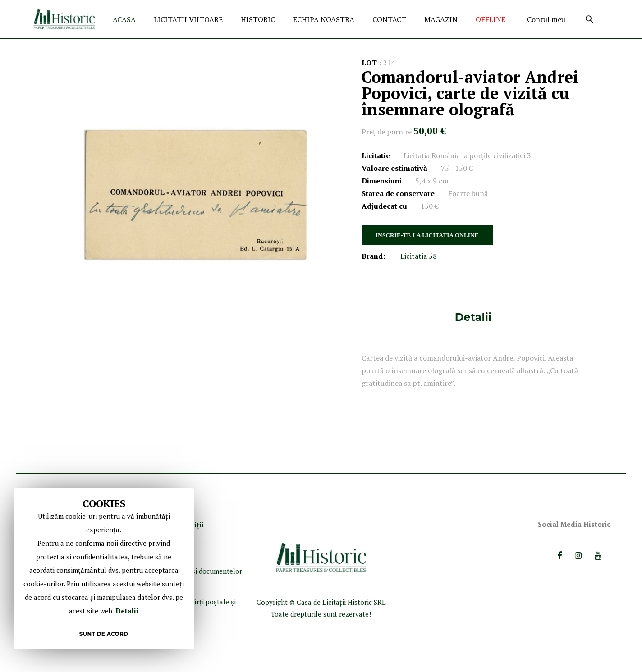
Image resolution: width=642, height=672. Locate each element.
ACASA (124, 19)
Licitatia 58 (419, 256)
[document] (104, 569)
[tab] (473, 317)
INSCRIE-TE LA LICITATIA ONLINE (427, 235)
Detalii (473, 317)
